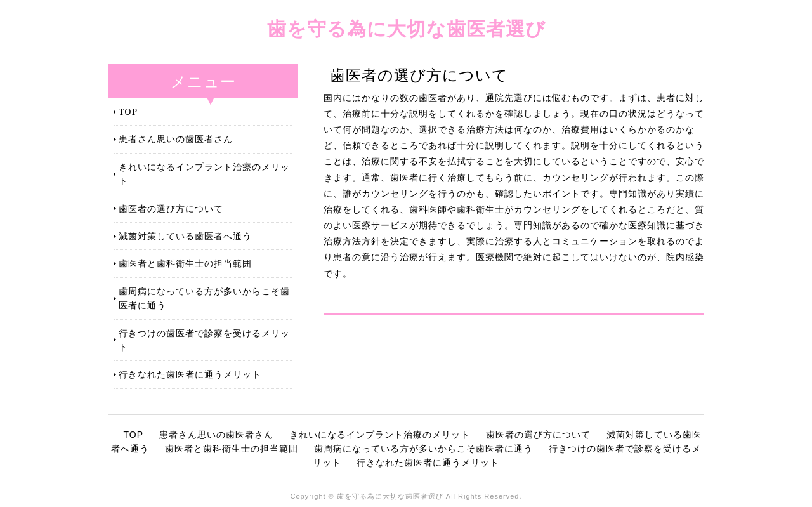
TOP (128, 111)
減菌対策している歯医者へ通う (185, 236)
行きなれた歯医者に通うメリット (190, 374)
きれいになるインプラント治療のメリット (204, 174)
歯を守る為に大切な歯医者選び (406, 28)
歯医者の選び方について (171, 208)
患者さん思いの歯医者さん (176, 139)
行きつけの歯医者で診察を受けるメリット (204, 340)
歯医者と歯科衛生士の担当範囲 (185, 263)
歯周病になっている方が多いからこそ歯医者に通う (204, 298)
